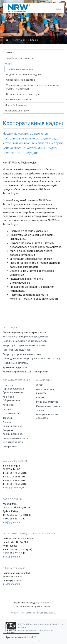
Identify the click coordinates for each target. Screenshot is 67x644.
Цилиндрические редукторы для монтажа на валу (31, 358)
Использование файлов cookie (34, 606)
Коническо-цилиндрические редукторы (25, 337)
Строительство (12, 413)
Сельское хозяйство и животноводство (15, 440)
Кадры (40, 397)
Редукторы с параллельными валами (24, 345)
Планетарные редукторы (17, 350)
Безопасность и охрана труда (23, 94)
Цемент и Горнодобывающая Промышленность (14, 389)
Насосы (7, 409)
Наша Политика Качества (19, 58)
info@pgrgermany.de (14, 487)
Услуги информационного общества (47, 414)
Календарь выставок (17, 111)
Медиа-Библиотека (47, 402)
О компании (19, 40)
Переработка (10, 446)
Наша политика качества (45, 391)
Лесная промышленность (13, 424)
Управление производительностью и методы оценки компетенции (33, 87)
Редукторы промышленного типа (22, 354)
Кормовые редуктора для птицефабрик (25, 372)
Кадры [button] (9, 64)
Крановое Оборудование (11, 398)
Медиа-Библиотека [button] (16, 105)
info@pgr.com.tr (11, 522)
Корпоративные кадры (20, 69)
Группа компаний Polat (21, 637)
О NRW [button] (9, 52)
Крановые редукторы (15, 367)
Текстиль (8, 418)
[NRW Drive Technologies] (18, 8)
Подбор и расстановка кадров (24, 74)
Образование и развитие (21, 80)
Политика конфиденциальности (33, 603)
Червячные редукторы (16, 363)
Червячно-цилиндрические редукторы (25, 341)
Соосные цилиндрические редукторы (24, 332)
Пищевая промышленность (13, 432)
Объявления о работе (19, 99)
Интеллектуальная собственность (36, 631)
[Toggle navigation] (58, 8)
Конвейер (8, 405)
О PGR (40, 385)
